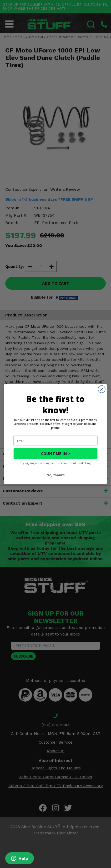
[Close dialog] (102, 389)
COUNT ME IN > (55, 454)
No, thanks (56, 475)
